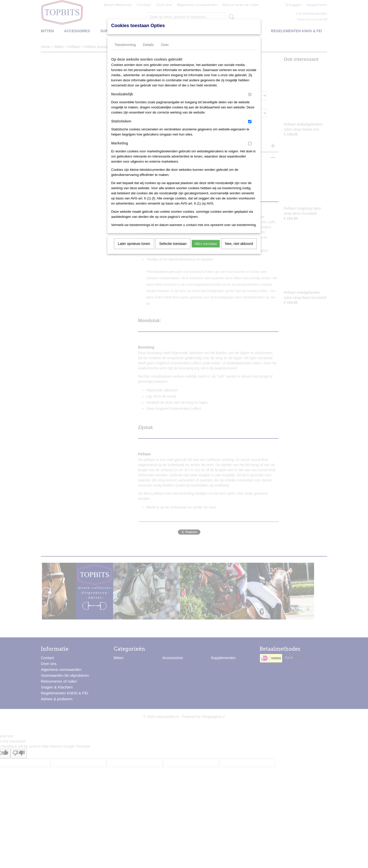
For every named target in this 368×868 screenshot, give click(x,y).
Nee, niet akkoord (239, 244)
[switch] (250, 94)
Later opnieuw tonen (134, 244)
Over (165, 45)
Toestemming (125, 45)
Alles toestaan (206, 244)
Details (148, 45)
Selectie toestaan (173, 244)
